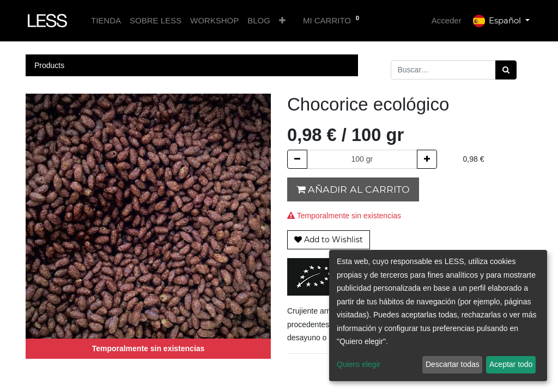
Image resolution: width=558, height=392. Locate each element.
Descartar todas (453, 364)
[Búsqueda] (506, 70)
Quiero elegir (359, 364)
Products (49, 65)
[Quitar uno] (297, 159)
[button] (282, 21)
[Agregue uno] (427, 159)
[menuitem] (106, 21)
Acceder (447, 20)
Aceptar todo (511, 364)
